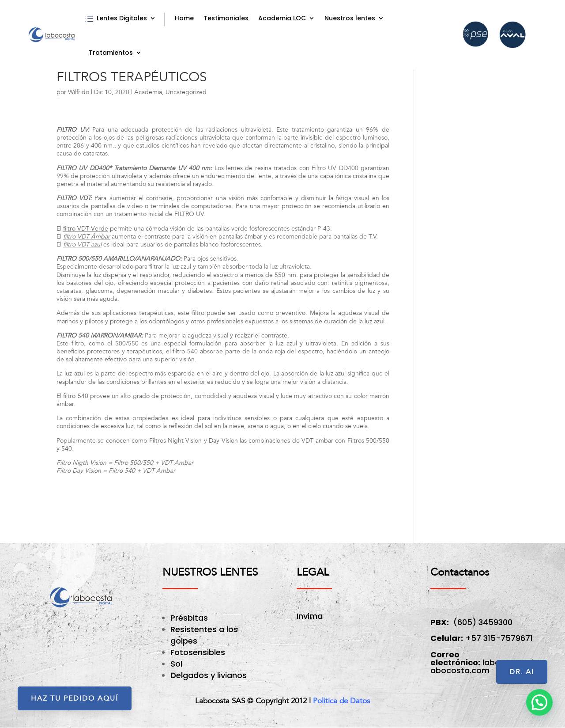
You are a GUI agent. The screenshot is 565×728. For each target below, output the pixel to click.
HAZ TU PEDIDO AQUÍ (75, 698)
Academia (148, 92)
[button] (539, 702)
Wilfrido (79, 92)
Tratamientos (111, 53)
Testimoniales (226, 18)
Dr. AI (522, 672)
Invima (310, 616)
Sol (176, 664)
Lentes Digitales (122, 18)
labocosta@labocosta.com (482, 666)
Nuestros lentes (350, 18)
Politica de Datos (341, 701)
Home (184, 18)
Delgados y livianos (209, 675)
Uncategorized (186, 92)
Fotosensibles (198, 652)
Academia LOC (282, 18)
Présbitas (190, 618)
